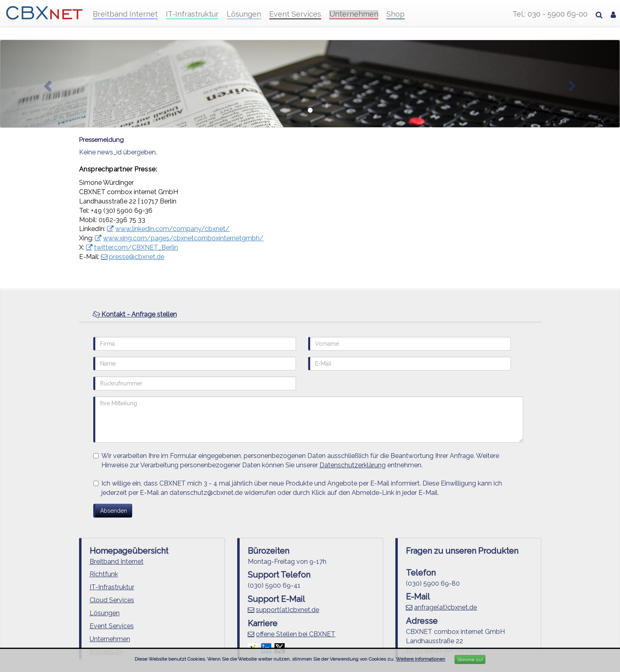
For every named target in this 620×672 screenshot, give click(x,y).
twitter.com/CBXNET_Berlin (136, 247)
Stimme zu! (470, 659)
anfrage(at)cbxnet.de (445, 607)
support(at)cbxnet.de (287, 610)
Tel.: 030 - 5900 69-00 (550, 14)
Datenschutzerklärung (353, 465)
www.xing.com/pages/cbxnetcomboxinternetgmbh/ (183, 238)
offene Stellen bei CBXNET (296, 634)
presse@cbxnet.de (137, 257)
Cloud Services (112, 600)
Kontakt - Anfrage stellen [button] (134, 314)
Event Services (295, 14)
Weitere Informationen (420, 659)
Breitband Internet (125, 14)
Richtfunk (104, 574)
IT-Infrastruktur (192, 14)
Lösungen (244, 14)
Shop (396, 14)
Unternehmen (354, 14)
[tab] (310, 315)
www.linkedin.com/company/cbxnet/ (172, 229)
